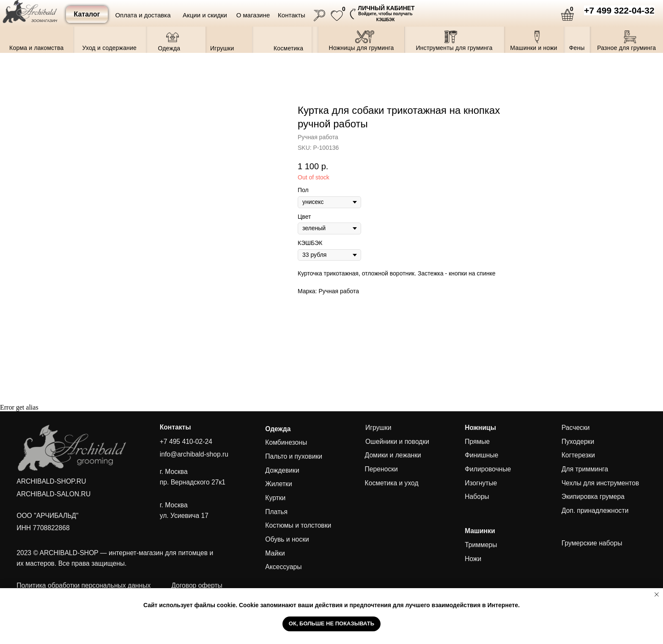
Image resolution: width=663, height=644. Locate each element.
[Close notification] (657, 594)
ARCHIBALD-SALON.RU (53, 494)
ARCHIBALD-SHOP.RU (51, 481)
